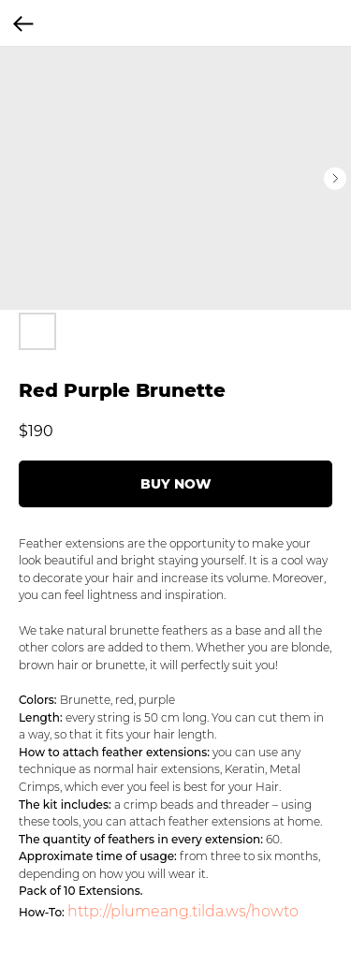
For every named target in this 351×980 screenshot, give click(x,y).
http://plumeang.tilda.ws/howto (183, 911)
